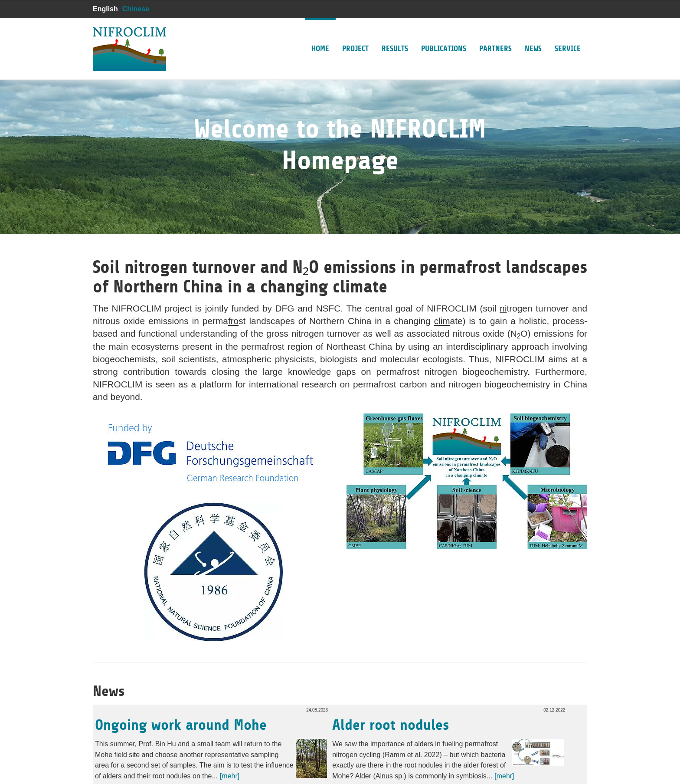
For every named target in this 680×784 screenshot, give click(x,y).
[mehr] (230, 776)
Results (395, 36)
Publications (444, 36)
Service (568, 36)
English (105, 9)
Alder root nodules (391, 725)
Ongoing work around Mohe (181, 725)
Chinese (136, 9)
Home (320, 36)
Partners (495, 36)
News (533, 36)
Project (355, 36)
